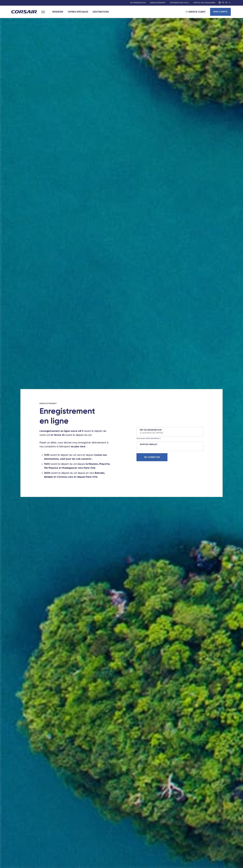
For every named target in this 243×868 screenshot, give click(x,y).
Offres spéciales (78, 12)
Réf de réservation (151, 430)
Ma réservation (138, 3)
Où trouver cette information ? (149, 438)
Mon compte (220, 12)
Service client (197, 12)
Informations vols (179, 3)
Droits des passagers (204, 3)
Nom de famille (148, 444)
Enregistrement (158, 3)
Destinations (101, 12)
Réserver (58, 12)
